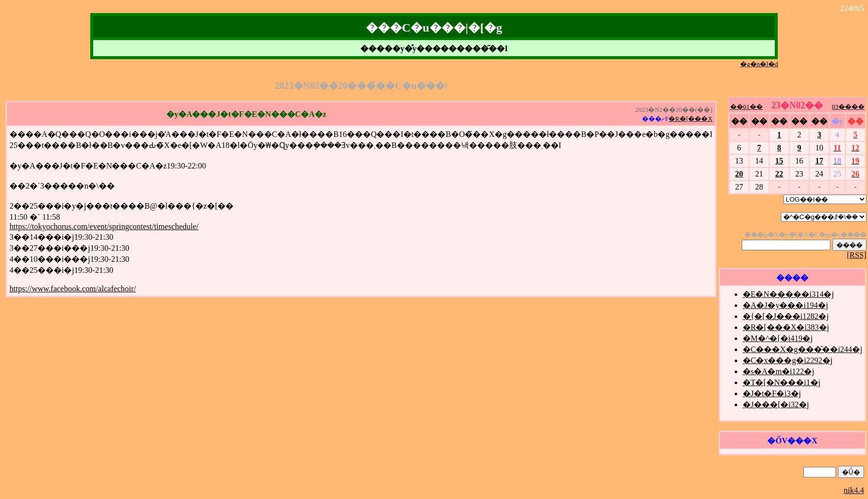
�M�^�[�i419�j (778, 338)
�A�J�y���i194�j (786, 305)
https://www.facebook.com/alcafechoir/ (73, 289)
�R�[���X (690, 119)
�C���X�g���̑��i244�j (803, 349)
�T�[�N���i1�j (782, 382)
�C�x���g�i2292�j (788, 360)
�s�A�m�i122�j (779, 371)
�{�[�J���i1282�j (786, 316)
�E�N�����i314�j (788, 294)
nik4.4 (854, 490)
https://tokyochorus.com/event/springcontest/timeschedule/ (104, 226)
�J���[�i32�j (776, 404)
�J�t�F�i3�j (772, 393)
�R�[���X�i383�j (786, 327)
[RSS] (857, 255)
